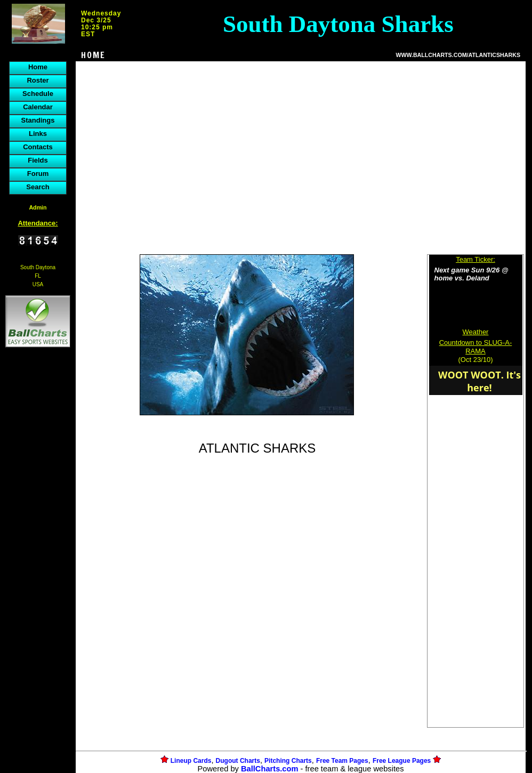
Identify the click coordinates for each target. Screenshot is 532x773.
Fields (38, 160)
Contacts (38, 147)
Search (38, 187)
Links (38, 134)
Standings (38, 120)
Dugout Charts (238, 761)
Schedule (38, 94)
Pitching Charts (288, 761)
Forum (38, 174)
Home (38, 67)
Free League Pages (402, 761)
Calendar (38, 107)
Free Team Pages (342, 761)
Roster (38, 80)
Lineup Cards (191, 761)
